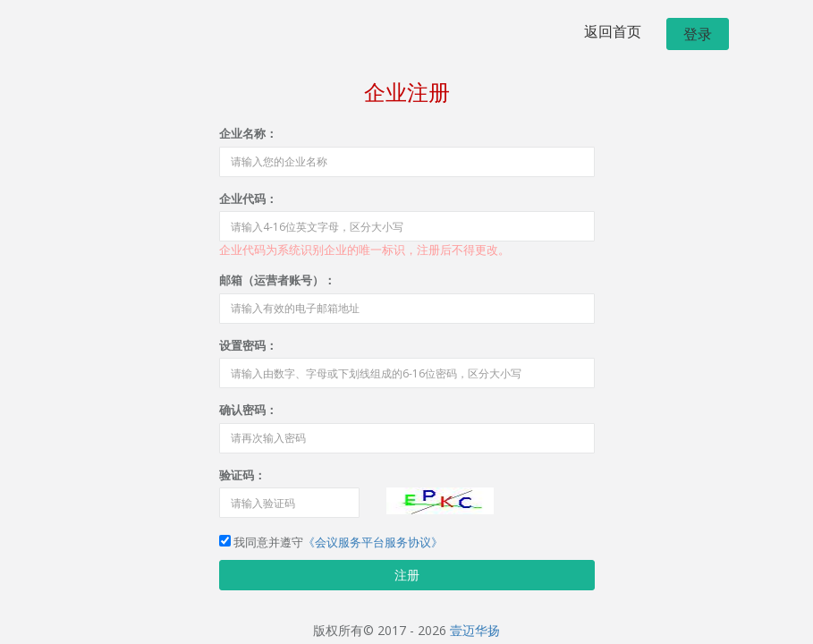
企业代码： (248, 199)
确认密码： (248, 410)
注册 (407, 575)
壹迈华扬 (475, 630)
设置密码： (248, 345)
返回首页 (613, 31)
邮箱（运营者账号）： (277, 280)
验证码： (242, 475)
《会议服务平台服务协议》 (373, 542)
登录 (698, 34)
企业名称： (248, 133)
